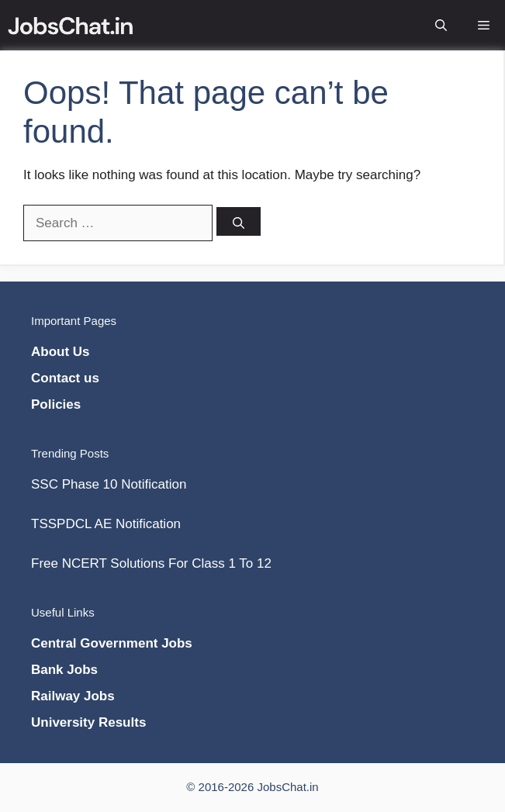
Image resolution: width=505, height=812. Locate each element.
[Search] (239, 221)
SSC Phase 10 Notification (109, 484)
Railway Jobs (73, 696)
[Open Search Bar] (441, 12)
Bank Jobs (64, 670)
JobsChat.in (287, 787)
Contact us (65, 378)
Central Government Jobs (112, 643)
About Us (61, 352)
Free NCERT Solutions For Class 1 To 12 (151, 563)
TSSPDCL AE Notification (106, 524)
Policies (56, 404)
